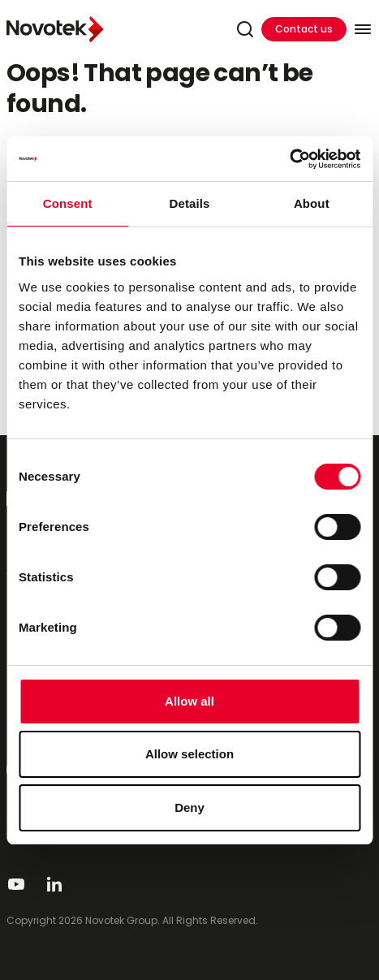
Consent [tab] (68, 203)
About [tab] (312, 203)
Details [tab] (190, 203)
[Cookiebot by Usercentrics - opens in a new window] (289, 159)
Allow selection (189, 754)
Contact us (304, 29)
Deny (189, 807)
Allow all (189, 701)
